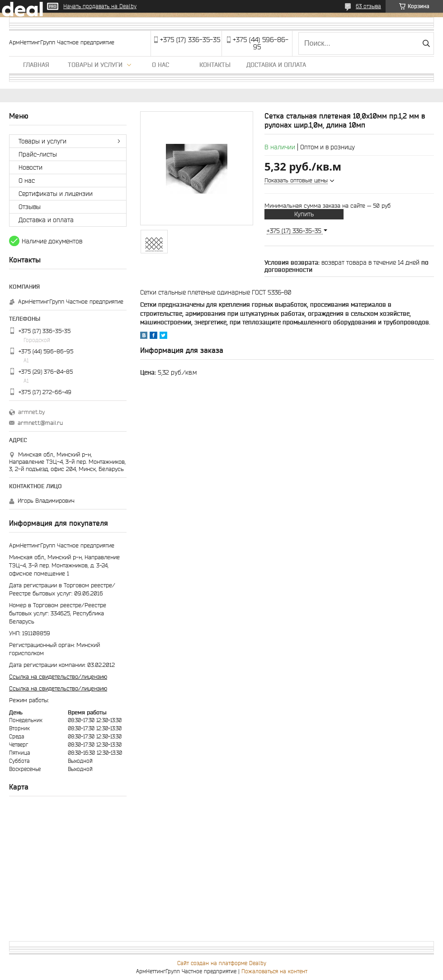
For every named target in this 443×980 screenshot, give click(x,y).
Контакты (215, 65)
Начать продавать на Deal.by (100, 6)
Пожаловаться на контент (274, 971)
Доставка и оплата (276, 65)
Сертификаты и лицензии (56, 194)
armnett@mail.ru (40, 423)
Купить (304, 214)
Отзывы (30, 207)
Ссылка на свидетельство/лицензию (58, 677)
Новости (31, 167)
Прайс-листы (38, 154)
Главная (36, 65)
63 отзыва (368, 6)
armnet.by (31, 412)
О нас (160, 65)
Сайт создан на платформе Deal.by (222, 963)
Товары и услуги (95, 65)
